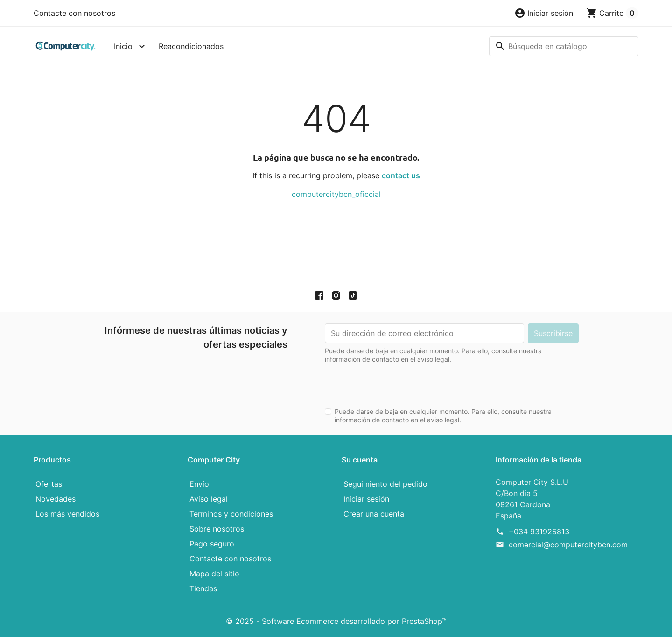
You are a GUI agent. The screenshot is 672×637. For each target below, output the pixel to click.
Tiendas (203, 588)
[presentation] (396, 382)
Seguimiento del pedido (385, 484)
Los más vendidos (67, 514)
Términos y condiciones (231, 514)
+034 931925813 (539, 532)
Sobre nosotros (217, 529)
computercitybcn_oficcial (336, 194)
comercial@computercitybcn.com (568, 545)
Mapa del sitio (214, 574)
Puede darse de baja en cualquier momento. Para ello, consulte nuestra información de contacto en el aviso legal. (443, 416)
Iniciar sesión (366, 499)
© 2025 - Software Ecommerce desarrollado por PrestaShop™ (336, 621)
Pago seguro (212, 544)
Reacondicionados (191, 46)
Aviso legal (209, 499)
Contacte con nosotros (74, 13)
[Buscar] (564, 46)
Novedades (56, 499)
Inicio (123, 46)
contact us (401, 175)
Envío (199, 484)
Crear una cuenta (374, 514)
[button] (544, 13)
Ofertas (49, 484)
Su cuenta (360, 460)
